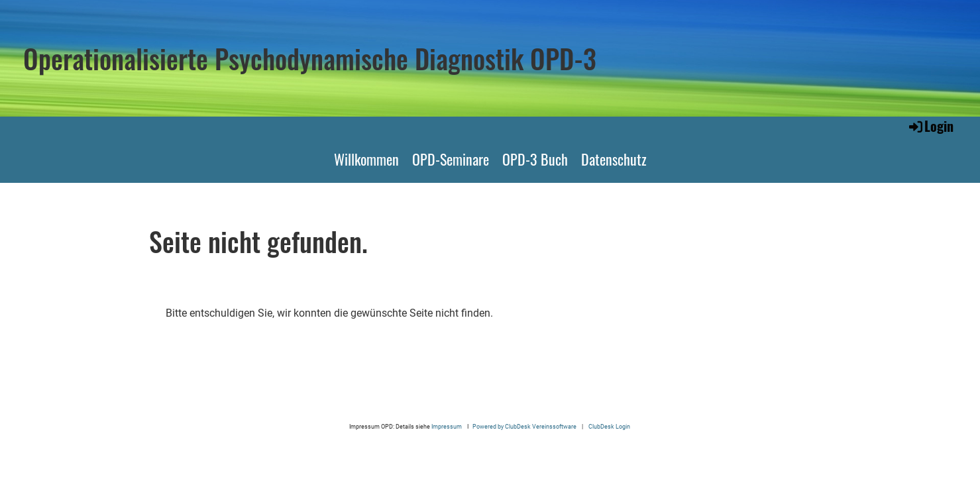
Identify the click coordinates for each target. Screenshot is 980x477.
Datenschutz (614, 159)
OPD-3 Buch (535, 159)
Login (930, 126)
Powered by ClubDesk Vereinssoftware (524, 426)
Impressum (447, 426)
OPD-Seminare (451, 159)
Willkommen (366, 159)
